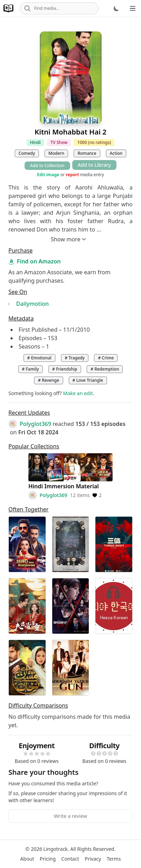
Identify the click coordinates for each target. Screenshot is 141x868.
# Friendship (65, 369)
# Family (31, 369)
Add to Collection (47, 166)
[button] (26, 753)
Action (116, 153)
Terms (114, 859)
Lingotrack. (56, 849)
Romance (87, 153)
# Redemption (105, 369)
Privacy (93, 859)
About (27, 859)
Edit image (48, 175)
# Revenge (48, 380)
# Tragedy (75, 358)
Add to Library (95, 165)
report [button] (72, 175)
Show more (69, 239)
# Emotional (39, 358)
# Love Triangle (88, 380)
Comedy (27, 153)
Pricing (48, 859)
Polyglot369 (35, 424)
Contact (70, 859)
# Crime (106, 358)
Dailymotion (32, 304)
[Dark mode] (116, 8)
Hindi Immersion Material (64, 486)
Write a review (70, 816)
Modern (56, 153)
